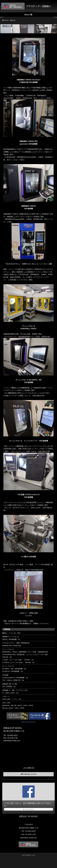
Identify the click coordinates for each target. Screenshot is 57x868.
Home (5, 20)
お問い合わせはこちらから (28, 774)
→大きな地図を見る (28, 768)
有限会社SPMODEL (28, 722)
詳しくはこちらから (29, 809)
